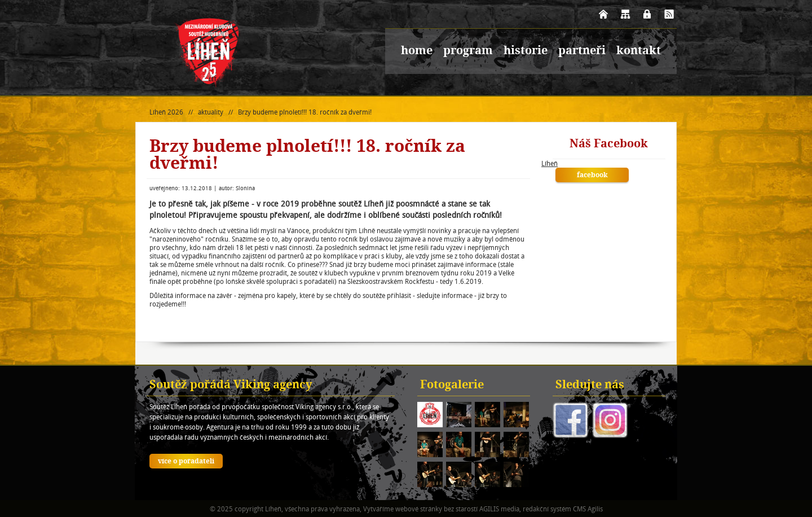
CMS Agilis (588, 509)
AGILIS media (499, 509)
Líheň (550, 163)
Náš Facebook (609, 144)
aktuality (211, 112)
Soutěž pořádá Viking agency (231, 385)
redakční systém (547, 509)
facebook (592, 176)
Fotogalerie (452, 385)
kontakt (639, 51)
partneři (582, 51)
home (417, 51)
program (468, 51)
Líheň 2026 (166, 112)
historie (526, 51)
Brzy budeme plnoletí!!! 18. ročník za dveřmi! (305, 112)
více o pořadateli (186, 462)
